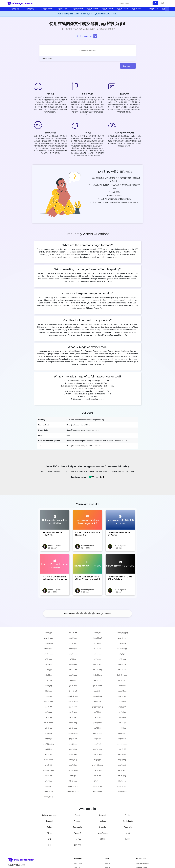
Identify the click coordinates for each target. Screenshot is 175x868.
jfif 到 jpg (48, 686)
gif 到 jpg (73, 659)
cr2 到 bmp (73, 643)
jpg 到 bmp (73, 707)
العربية (128, 833)
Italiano (103, 821)
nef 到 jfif (48, 717)
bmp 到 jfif (73, 633)
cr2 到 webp (48, 654)
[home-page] (20, 3)
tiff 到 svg (48, 786)
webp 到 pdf (122, 792)
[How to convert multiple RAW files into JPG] (88, 520)
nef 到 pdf (122, 717)
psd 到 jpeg (73, 754)
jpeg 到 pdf (122, 696)
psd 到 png (98, 754)
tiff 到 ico (48, 776)
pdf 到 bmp (98, 723)
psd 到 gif (48, 749)
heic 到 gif (122, 664)
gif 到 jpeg (48, 659)
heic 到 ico (73, 670)
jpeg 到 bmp (122, 691)
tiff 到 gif (73, 776)
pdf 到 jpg (122, 728)
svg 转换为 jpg (48, 770)
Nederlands (128, 821)
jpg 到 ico (122, 701)
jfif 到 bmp (48, 680)
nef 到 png (73, 723)
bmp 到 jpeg (48, 638)
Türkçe (50, 833)
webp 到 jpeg (122, 786)
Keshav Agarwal (55, 546)
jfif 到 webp (98, 686)
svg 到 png (98, 770)
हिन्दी (50, 839)
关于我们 (108, 863)
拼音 (50, 845)
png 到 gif (48, 739)
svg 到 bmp (122, 760)
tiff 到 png (73, 781)
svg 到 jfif (48, 765)
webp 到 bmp (73, 786)
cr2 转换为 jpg (122, 649)
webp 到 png (98, 792)
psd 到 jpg (48, 754)
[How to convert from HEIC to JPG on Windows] (120, 564)
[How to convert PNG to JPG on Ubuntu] (120, 520)
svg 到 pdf (122, 765)
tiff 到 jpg (48, 781)
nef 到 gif (98, 712)
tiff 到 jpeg (122, 776)
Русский (77, 833)
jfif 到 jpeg (122, 680)
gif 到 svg (48, 664)
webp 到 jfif (98, 786)
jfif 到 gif (73, 680)
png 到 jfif (98, 739)
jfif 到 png (73, 686)
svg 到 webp (73, 770)
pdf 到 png (48, 733)
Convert (128, 66)
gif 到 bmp (73, 654)
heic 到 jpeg (98, 670)
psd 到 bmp (98, 749)
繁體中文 (77, 845)
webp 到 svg (48, 797)
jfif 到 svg (48, 691)
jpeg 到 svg (98, 696)
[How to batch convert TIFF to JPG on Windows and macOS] (88, 564)
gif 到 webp (73, 664)
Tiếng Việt (128, 827)
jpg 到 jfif (48, 707)
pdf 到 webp (73, 733)
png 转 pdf (98, 744)
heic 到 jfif (48, 670)
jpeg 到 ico (98, 691)
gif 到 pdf (98, 659)
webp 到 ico (48, 792)
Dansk (77, 815)
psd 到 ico (73, 749)
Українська (103, 833)
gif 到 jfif (122, 654)
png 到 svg (73, 744)
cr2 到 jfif (98, 643)
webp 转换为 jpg (73, 792)
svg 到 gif (98, 760)
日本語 (128, 839)
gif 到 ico (98, 654)
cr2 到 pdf (73, 649)
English (128, 815)
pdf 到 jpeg (73, 728)
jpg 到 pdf (122, 707)
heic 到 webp (122, 675)
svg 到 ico (73, 765)
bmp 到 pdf (98, 638)
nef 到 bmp (73, 712)
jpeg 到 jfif (48, 696)
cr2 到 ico (122, 643)
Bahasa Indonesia (50, 815)
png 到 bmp (98, 733)
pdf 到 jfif (98, 728)
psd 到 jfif (122, 749)
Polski (50, 827)
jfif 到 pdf (122, 686)
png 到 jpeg (122, 739)
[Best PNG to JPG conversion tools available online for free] (55, 564)
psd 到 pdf (122, 754)
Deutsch (103, 815)
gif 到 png (122, 659)
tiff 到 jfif (98, 776)
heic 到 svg (98, 675)
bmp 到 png (73, 638)
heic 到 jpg (48, 675)
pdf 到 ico (48, 728)
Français (77, 821)
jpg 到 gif (98, 701)
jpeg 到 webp (73, 701)
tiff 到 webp (122, 781)
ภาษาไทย (77, 839)
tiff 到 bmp (122, 770)
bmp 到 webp (48, 643)
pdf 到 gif (122, 723)
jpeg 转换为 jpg (73, 696)
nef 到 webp (48, 723)
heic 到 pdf (122, 670)
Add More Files (87, 36)
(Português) (77, 827)
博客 (163, 3)
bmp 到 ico (98, 633)
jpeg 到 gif (73, 691)
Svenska (103, 827)
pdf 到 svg (122, 733)
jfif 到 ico (98, 680)
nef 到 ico (122, 712)
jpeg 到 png (48, 701)
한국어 (103, 839)
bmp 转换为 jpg (122, 633)
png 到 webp (122, 744)
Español (50, 821)
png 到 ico (73, 739)
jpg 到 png (48, 712)
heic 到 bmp (98, 664)
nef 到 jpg (98, 717)
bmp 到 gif (48, 633)
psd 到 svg (73, 760)
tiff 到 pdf (98, 781)
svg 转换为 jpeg (98, 765)
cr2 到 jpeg (48, 649)
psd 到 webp (48, 760)
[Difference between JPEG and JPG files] (55, 520)
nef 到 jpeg (73, 717)
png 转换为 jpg (48, 744)
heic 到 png (73, 675)
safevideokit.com (142, 863)
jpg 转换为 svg (98, 707)
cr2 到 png (98, 649)
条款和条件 (78, 863)
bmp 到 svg (122, 638)
